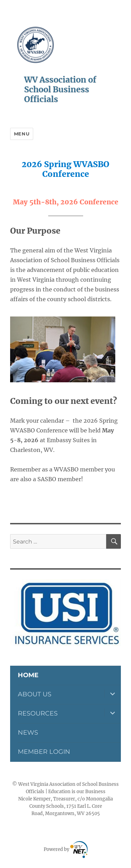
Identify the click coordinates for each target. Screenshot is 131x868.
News (28, 733)
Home (28, 675)
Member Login (44, 752)
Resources (38, 713)
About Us (35, 694)
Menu (22, 134)
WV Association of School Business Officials (60, 89)
